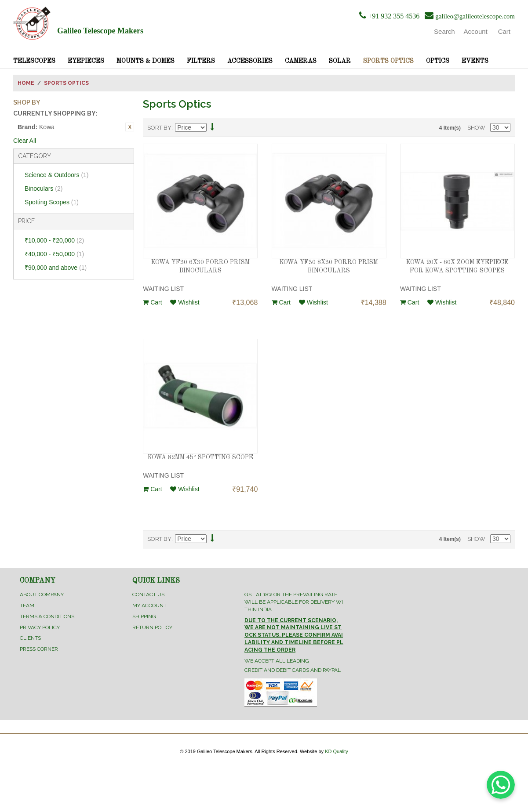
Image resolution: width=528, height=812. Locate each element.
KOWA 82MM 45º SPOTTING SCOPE (200, 457)
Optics (438, 61)
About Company (42, 594)
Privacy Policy (40, 627)
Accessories (250, 61)
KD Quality (337, 751)
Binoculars (44, 188)
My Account (149, 605)
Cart (152, 302)
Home (26, 83)
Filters (201, 61)
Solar (340, 61)
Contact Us (148, 594)
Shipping (144, 616)
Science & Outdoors (57, 175)
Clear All (25, 141)
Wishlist (185, 302)
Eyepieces (86, 61)
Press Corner (39, 649)
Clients (30, 638)
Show (476, 128)
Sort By (159, 128)
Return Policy (152, 627)
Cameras (301, 61)
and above (56, 268)
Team (27, 605)
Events (475, 61)
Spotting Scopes (52, 202)
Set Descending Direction (212, 128)
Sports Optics (388, 61)
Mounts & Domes (146, 61)
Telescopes (34, 61)
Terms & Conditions (47, 616)
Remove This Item (130, 127)
